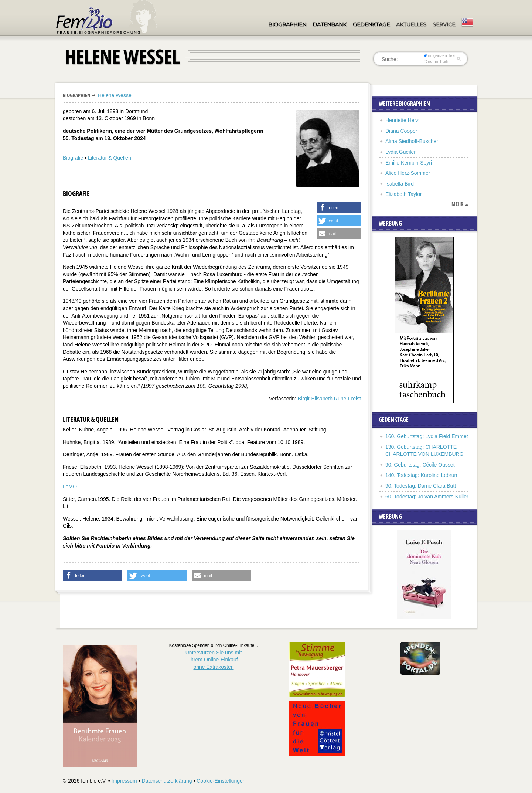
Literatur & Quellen (110, 158)
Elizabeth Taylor (404, 194)
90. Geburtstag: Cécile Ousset (420, 465)
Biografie (73, 158)
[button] (339, 208)
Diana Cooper (401, 131)
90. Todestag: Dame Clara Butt (421, 486)
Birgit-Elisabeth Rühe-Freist (329, 399)
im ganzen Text (440, 55)
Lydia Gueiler (400, 152)
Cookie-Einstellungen (221, 781)
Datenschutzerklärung (167, 781)
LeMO (70, 487)
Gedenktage (371, 24)
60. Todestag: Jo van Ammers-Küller (427, 497)
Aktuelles (411, 24)
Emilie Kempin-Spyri (409, 163)
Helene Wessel (115, 95)
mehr (457, 204)
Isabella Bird (400, 184)
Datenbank (330, 24)
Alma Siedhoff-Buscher (412, 141)
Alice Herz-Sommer (408, 173)
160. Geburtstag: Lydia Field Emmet (427, 436)
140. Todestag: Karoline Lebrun (421, 475)
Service (444, 24)
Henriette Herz (402, 120)
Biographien (287, 24)
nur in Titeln (436, 61)
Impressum (124, 781)
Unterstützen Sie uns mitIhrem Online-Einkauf (214, 660)
